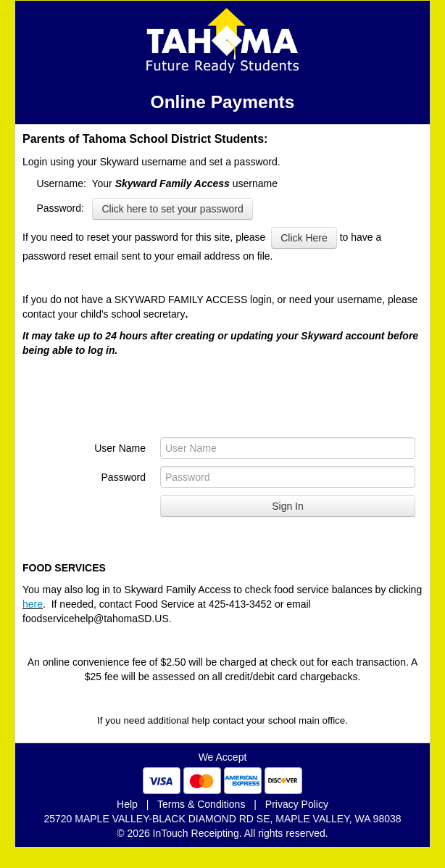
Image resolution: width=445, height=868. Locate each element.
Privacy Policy (297, 804)
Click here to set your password (172, 209)
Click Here (304, 238)
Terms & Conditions (201, 804)
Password (124, 477)
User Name (120, 448)
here (33, 604)
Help (127, 804)
